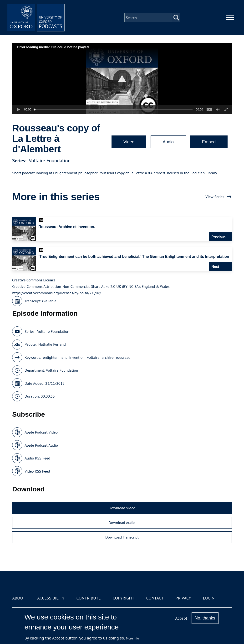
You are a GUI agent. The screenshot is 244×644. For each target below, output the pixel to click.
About (19, 598)
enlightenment (55, 357)
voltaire (93, 357)
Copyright (124, 598)
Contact (155, 598)
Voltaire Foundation (50, 161)
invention (77, 357)
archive (108, 357)
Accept (181, 618)
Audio (168, 142)
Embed (209, 142)
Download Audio (122, 523)
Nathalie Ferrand (52, 344)
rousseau (123, 357)
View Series (215, 197)
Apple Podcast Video (41, 432)
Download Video (122, 508)
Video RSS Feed (37, 471)
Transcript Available (41, 301)
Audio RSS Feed (37, 458)
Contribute (89, 598)
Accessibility (51, 598)
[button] (122, 79)
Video (129, 142)
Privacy (183, 598)
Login (209, 598)
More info (133, 638)
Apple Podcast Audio (41, 445)
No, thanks (205, 618)
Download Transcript (122, 537)
